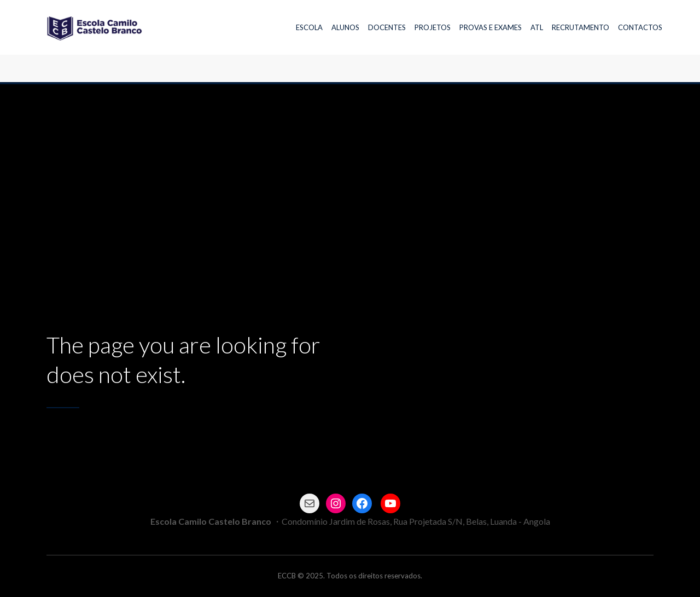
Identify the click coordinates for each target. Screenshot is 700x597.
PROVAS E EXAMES (491, 27)
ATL (537, 27)
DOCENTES (387, 27)
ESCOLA (309, 27)
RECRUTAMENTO (581, 27)
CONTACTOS (640, 27)
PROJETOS (433, 27)
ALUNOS (345, 27)
